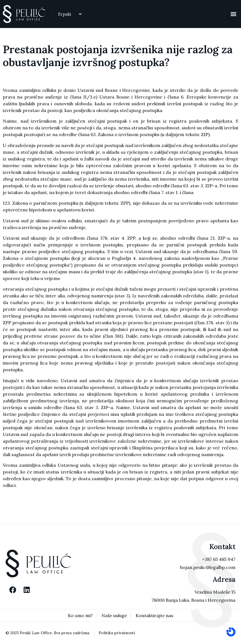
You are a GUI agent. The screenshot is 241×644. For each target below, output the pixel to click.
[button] (234, 14)
